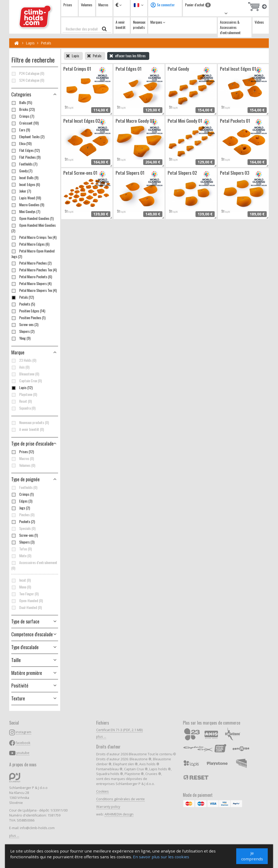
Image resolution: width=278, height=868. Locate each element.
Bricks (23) (23, 109)
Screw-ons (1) (25, 535)
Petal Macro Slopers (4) (31, 283)
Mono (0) (21, 587)
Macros (103, 5)
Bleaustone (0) (25, 374)
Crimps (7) (23, 116)
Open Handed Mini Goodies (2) (34, 228)
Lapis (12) (22, 388)
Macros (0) (23, 458)
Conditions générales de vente (120, 799)
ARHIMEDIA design (119, 814)
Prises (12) (23, 452)
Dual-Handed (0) (27, 607)
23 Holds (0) (24, 360)
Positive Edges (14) (28, 311)
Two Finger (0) (25, 594)
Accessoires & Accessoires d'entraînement (230, 27)
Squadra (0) (23, 408)
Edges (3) (22, 501)
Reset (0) (22, 401)
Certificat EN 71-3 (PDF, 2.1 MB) (119, 730)
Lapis (30, 43)
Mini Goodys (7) (26, 211)
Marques (158, 22)
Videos (259, 22)
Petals (46, 43)
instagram (24, 732)
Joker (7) (21, 191)
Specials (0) (23, 528)
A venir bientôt (121, 25)
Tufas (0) (22, 549)
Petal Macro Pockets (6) (32, 277)
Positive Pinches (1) (28, 318)
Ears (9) (21, 130)
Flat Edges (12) (25, 150)
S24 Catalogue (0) (28, 80)
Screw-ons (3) (25, 324)
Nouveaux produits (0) (30, 422)
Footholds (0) (24, 487)
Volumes (87, 5)
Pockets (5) (23, 304)
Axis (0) (20, 367)
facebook (23, 743)
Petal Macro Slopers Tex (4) (34, 290)
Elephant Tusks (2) (28, 137)
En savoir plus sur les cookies (161, 857)
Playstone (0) (24, 394)
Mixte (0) (21, 556)
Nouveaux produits (139, 25)
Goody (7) (22, 171)
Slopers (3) (23, 542)
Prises (68, 5)
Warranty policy (108, 807)
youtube (23, 753)
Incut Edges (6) (26, 184)
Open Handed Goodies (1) (32, 218)
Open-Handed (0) (27, 601)
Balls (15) (22, 102)
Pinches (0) (23, 515)
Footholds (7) (24, 164)
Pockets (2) (23, 521)
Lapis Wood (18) (26, 198)
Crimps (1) (22, 494)
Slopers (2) (23, 331)
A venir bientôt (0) (28, 429)
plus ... (14, 836)
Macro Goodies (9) (28, 205)
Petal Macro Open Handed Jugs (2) (33, 254)
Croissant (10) (25, 123)
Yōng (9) (21, 338)
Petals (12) (23, 297)
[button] (35, 444)
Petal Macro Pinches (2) (31, 263)
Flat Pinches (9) (26, 157)
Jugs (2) (21, 508)
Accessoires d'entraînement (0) (34, 565)
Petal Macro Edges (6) (30, 244)
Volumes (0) (23, 465)
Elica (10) (21, 143)
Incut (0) (21, 580)
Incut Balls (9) (25, 178)
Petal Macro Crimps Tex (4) (34, 237)
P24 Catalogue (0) (28, 73)
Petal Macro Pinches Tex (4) (34, 270)
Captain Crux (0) (27, 381)
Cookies (102, 791)
